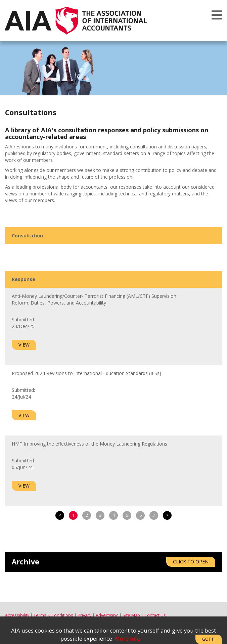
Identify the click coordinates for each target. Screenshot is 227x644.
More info (128, 638)
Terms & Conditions (53, 615)
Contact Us (155, 615)
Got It (209, 639)
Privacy (84, 615)
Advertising (107, 615)
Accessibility (17, 615)
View (24, 345)
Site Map (131, 615)
